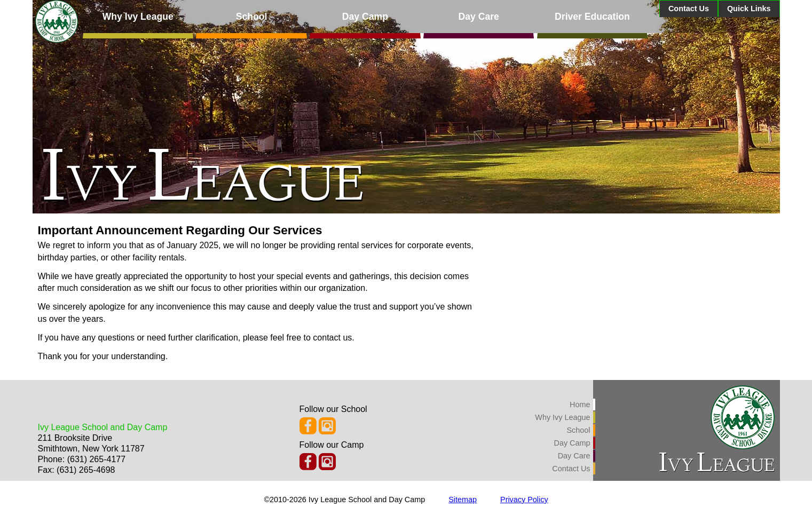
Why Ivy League (138, 17)
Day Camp (365, 17)
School (252, 17)
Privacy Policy (524, 500)
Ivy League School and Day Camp (103, 427)
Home (580, 405)
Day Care (479, 17)
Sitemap (463, 500)
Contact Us (689, 9)
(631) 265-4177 (96, 459)
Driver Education (592, 17)
